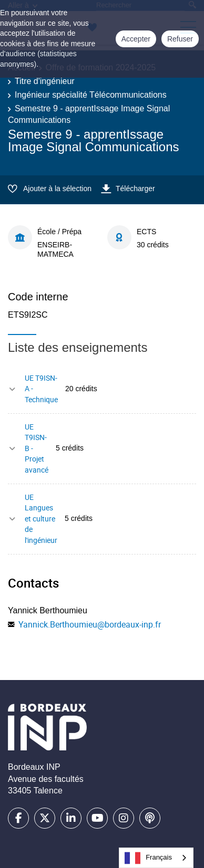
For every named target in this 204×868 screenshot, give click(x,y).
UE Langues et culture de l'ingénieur (41, 519)
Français (148, 858)
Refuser (180, 39)
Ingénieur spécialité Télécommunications (91, 95)
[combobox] (156, 858)
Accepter (136, 39)
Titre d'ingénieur (45, 81)
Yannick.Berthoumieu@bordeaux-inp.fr (90, 624)
